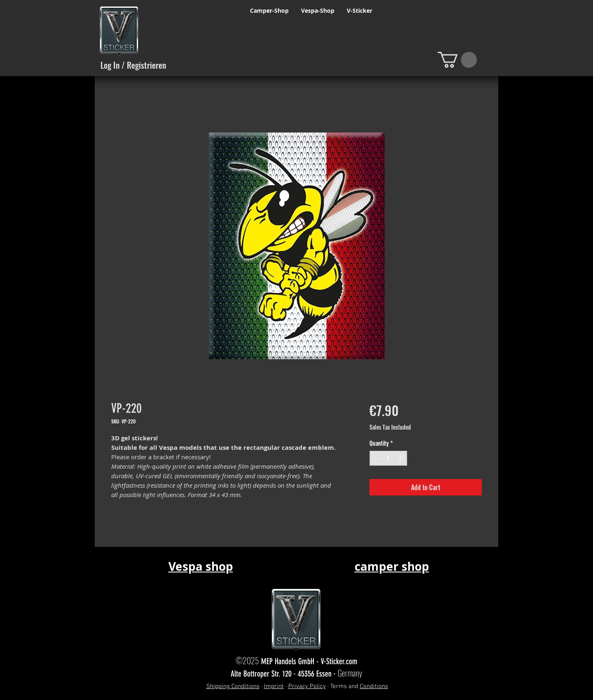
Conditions (374, 686)
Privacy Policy (307, 686)
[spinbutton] (388, 458)
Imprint (274, 686)
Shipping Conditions (233, 686)
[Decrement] (376, 458)
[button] (457, 60)
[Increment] (401, 458)
